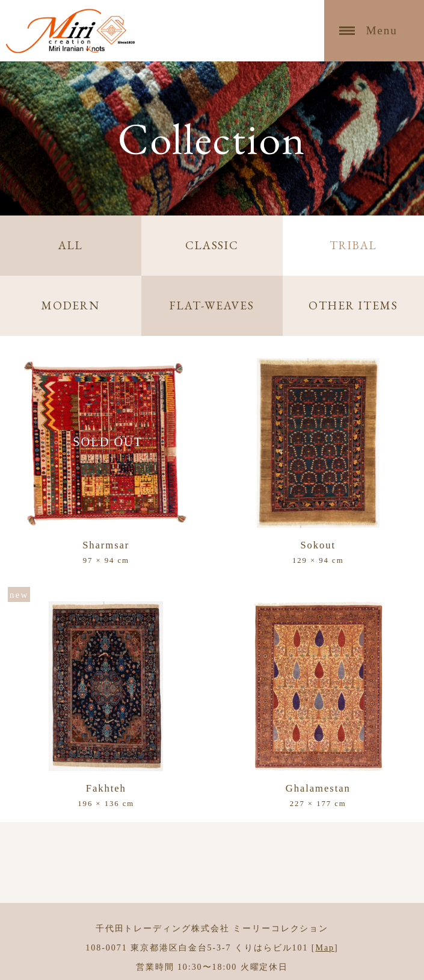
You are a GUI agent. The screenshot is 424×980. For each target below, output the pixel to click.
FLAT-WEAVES (212, 305)
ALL (71, 245)
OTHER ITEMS (353, 305)
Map (325, 947)
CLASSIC (212, 245)
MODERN (71, 305)
